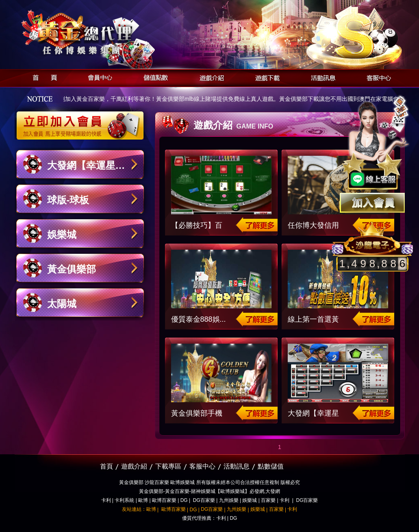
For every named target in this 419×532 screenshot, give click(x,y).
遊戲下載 (265, 77)
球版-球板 (68, 200)
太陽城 (62, 304)
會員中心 (98, 77)
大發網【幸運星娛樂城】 (86, 169)
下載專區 (168, 466)
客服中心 (377, 77)
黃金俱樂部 (72, 269)
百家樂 (268, 500)
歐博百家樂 (164, 500)
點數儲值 (271, 466)
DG (184, 500)
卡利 (106, 500)
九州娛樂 (229, 500)
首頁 (42, 77)
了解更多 (255, 225)
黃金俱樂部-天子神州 (101, 33)
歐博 (143, 500)
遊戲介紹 (209, 77)
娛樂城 (62, 234)
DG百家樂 (204, 500)
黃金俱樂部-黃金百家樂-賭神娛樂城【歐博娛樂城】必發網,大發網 (209, 491)
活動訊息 (321, 77)
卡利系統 (124, 500)
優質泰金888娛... (199, 319)
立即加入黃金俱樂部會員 (83, 121)
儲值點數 (154, 77)
